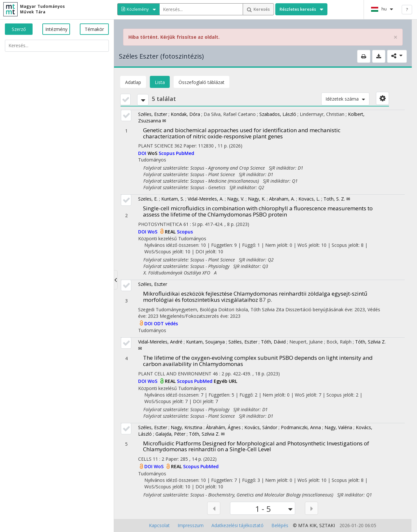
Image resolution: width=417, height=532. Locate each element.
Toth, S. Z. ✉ (337, 199)
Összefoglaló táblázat (201, 82)
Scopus (167, 153)
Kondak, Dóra (185, 114)
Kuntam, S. (173, 199)
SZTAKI (327, 525)
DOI (143, 153)
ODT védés (166, 323)
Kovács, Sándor (261, 427)
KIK (313, 525)
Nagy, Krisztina (187, 427)
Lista (160, 82)
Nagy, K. (257, 199)
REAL (171, 232)
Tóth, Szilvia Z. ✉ (207, 434)
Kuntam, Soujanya (205, 342)
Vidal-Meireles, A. (206, 199)
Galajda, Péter (170, 434)
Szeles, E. (148, 199)
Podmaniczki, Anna (301, 427)
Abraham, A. (282, 199)
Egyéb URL (225, 381)
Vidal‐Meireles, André (160, 342)
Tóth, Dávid (273, 342)
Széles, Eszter (153, 114)
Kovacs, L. (309, 199)
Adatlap (133, 82)
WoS (153, 153)
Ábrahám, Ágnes (223, 427)
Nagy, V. (236, 199)
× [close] (395, 37)
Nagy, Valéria (338, 427)
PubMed (185, 153)
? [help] (407, 9)
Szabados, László (278, 114)
